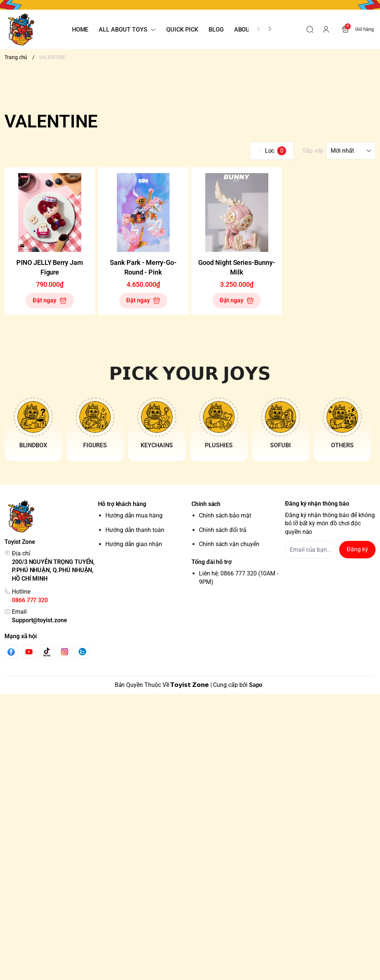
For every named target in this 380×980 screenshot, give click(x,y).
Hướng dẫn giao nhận (134, 544)
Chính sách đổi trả (223, 530)
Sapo (256, 685)
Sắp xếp (313, 151)
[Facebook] (11, 652)
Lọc (272, 151)
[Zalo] (82, 652)
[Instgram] (65, 652)
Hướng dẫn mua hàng (134, 515)
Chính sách (206, 504)
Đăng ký (357, 549)
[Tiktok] (47, 652)
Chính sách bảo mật (225, 515)
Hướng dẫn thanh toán (135, 530)
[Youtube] (29, 652)
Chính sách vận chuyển (229, 544)
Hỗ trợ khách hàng (122, 504)
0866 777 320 (30, 600)
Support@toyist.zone (40, 620)
